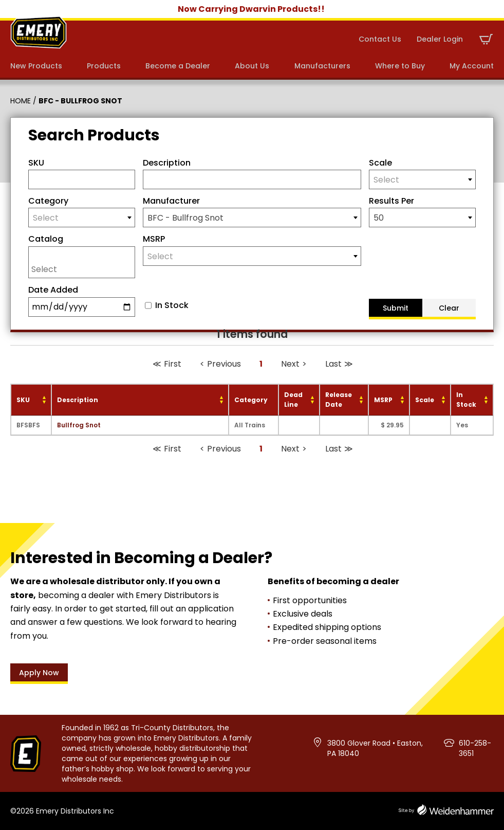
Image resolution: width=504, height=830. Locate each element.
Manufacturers (322, 66)
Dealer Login (440, 39)
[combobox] (422, 179)
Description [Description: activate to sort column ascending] (78, 400)
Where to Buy (400, 66)
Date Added (53, 290)
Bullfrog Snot (79, 425)
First (173, 364)
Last (333, 364)
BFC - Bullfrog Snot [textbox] (185, 218)
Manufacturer (171, 201)
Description (167, 163)
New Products (36, 66)
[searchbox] (84, 269)
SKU (36, 163)
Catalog (46, 239)
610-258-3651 (475, 748)
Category (48, 201)
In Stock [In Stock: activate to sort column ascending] (466, 400)
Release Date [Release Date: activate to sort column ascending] (339, 400)
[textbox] (422, 180)
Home (21, 101)
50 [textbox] (379, 218)
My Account (472, 66)
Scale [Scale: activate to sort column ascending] (425, 400)
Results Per (391, 201)
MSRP (154, 239)
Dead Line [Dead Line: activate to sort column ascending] (293, 400)
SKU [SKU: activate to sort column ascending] (23, 400)
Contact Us (380, 39)
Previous (224, 364)
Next (290, 364)
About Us (252, 66)
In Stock (172, 305)
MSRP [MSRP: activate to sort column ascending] (383, 400)
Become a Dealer (178, 66)
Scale (380, 163)
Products (104, 66)
